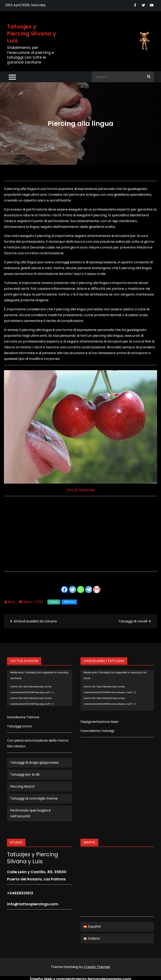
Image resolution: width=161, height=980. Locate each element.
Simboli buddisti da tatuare (35, 621)
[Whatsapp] (81, 590)
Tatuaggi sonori (20, 726)
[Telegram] (89, 590)
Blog (11, 602)
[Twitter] (73, 590)
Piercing (69, 602)
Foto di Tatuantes (80, 490)
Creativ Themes (97, 967)
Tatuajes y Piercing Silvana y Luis (32, 34)
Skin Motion (16, 746)
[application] (40, 688)
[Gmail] (97, 590)
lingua (54, 602)
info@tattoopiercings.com (33, 904)
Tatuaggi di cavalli (133, 621)
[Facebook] (64, 590)
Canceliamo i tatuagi (97, 731)
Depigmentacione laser (100, 722)
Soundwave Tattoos (23, 717)
